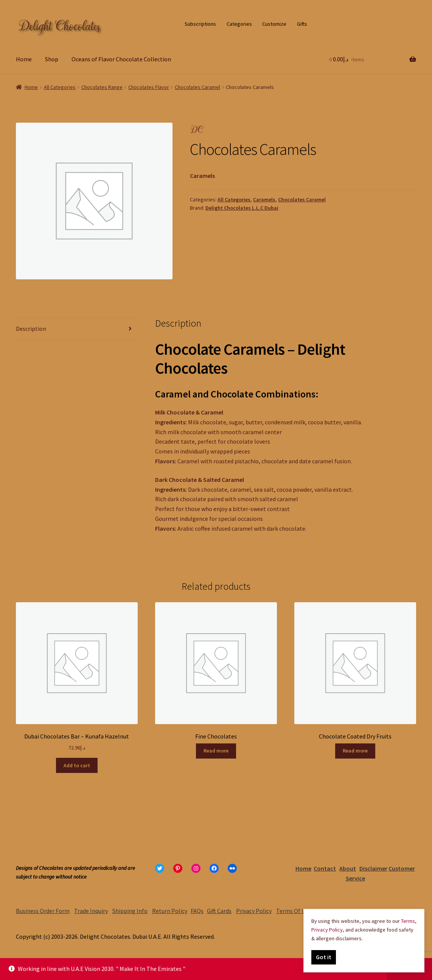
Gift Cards (219, 911)
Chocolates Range (102, 87)
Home (24, 59)
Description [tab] (31, 329)
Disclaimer (373, 868)
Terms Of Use (294, 911)
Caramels (264, 199)
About (348, 868)
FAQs (197, 911)
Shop (52, 59)
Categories (239, 24)
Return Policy (170, 911)
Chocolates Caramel (197, 87)
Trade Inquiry (91, 911)
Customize (274, 24)
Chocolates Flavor (149, 87)
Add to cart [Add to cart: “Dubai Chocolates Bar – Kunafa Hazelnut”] (77, 765)
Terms (408, 921)
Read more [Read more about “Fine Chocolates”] (216, 751)
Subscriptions (200, 24)
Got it (324, 957)
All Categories (60, 87)
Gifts (302, 24)
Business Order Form (43, 911)
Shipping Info (130, 911)
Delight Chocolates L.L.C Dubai (242, 208)
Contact (325, 868)
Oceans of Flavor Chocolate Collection (121, 59)
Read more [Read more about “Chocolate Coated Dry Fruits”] (355, 751)
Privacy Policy (254, 911)
